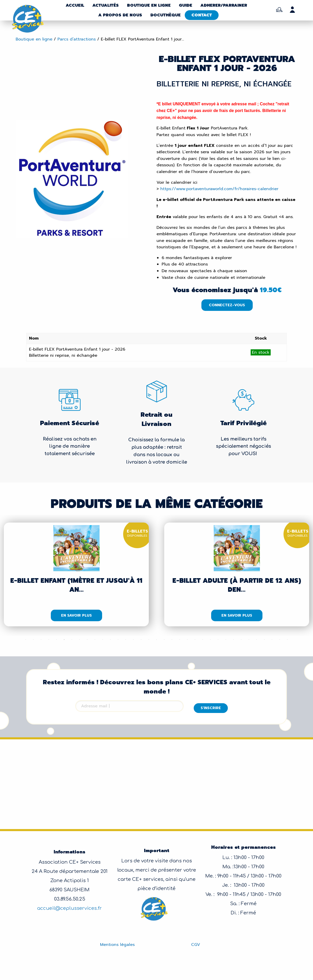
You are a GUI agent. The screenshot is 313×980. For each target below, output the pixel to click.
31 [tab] (257, 640)
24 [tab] (203, 640)
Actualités (106, 5)
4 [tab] (49, 640)
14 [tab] (126, 640)
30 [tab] (249, 640)
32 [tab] (264, 640)
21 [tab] (180, 640)
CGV (196, 945)
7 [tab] (72, 640)
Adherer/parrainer (224, 5)
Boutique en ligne (149, 5)
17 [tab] (149, 640)
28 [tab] (233, 640)
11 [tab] (103, 640)
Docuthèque (165, 15)
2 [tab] (33, 640)
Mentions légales (117, 945)
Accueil (75, 5)
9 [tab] (87, 640)
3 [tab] (41, 640)
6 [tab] (64, 640)
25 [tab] (210, 640)
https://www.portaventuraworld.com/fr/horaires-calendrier (219, 189)
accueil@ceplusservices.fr (70, 908)
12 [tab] (110, 640)
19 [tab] (164, 640)
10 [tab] (95, 640)
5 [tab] (56, 640)
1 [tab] (26, 640)
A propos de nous (120, 15)
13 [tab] (118, 640)
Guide (185, 5)
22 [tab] (187, 640)
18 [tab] (156, 640)
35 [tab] (287, 640)
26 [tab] (218, 640)
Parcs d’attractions (77, 39)
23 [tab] (195, 640)
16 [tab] (141, 640)
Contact (202, 15)
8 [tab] (80, 640)
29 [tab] (241, 640)
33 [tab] (272, 640)
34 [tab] (280, 640)
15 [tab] (133, 640)
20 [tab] (172, 640)
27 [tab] (226, 640)
